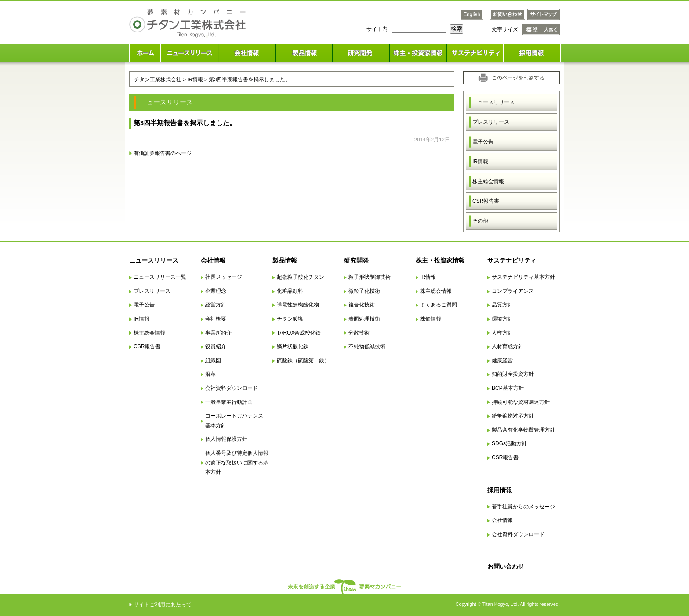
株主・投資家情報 (440, 260)
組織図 (213, 360)
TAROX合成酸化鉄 (299, 333)
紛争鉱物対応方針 (513, 416)
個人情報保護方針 (226, 439)
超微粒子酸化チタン (301, 277)
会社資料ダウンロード (232, 388)
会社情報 (213, 260)
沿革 (210, 374)
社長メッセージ (224, 277)
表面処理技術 (364, 319)
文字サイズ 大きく (551, 30)
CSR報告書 (486, 201)
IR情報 (480, 162)
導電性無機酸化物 (298, 305)
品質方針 (502, 305)
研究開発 (356, 260)
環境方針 (502, 319)
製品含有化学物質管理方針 (523, 430)
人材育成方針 (508, 346)
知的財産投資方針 (513, 374)
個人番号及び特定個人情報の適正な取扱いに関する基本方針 (237, 463)
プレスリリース (491, 122)
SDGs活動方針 (509, 443)
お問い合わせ (506, 566)
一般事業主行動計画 (229, 402)
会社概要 (216, 319)
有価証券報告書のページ (163, 153)
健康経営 (502, 360)
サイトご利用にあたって (163, 605)
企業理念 (216, 291)
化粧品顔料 (290, 291)
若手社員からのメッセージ (523, 507)
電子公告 (483, 142)
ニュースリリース (493, 102)
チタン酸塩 (290, 319)
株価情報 (431, 319)
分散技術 (359, 333)
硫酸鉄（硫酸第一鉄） (303, 360)
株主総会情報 (488, 181)
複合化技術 (362, 305)
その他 (480, 221)
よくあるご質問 (439, 305)
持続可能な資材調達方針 (521, 402)
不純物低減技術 (367, 346)
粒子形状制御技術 (370, 277)
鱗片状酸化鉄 (293, 346)
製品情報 (285, 260)
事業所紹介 (218, 333)
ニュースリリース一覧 (160, 277)
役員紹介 (216, 346)
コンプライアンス (513, 291)
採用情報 (500, 490)
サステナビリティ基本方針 (523, 277)
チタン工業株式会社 (158, 79)
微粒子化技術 (364, 291)
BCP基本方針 (508, 388)
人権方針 (502, 333)
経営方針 (216, 305)
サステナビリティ (512, 260)
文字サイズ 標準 (532, 30)
